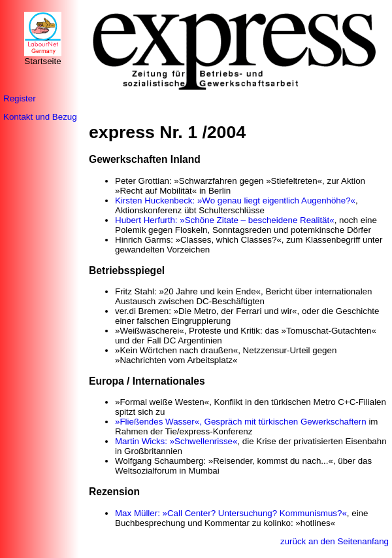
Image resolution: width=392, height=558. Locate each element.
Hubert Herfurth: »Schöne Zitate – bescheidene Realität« (225, 220)
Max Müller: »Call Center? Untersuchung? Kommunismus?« (231, 513)
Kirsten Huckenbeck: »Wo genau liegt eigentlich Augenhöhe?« (235, 201)
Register (20, 98)
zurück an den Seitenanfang (335, 541)
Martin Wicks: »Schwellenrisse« (176, 441)
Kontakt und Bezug (40, 117)
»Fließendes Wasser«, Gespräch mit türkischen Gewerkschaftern (241, 422)
